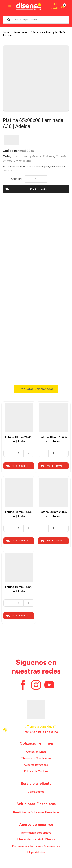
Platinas (7, 35)
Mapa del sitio (36, 852)
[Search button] (9, 20)
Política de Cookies (36, 771)
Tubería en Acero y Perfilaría (49, 32)
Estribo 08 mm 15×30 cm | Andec (19, 514)
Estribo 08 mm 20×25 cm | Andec (53, 514)
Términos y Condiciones (36, 758)
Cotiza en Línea (36, 752)
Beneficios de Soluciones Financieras (36, 812)
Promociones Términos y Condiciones (36, 846)
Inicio (6, 32)
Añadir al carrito (38, 189)
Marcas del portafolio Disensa (36, 839)
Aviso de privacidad (36, 765)
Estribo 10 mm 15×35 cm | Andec (53, 439)
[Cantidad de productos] (36, 179)
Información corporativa (36, 833)
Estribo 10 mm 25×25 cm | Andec (19, 439)
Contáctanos (36, 792)
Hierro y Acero (21, 32)
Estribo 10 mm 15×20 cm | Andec (19, 589)
